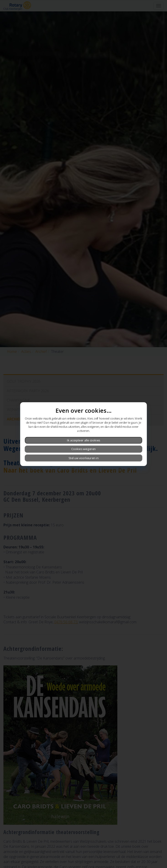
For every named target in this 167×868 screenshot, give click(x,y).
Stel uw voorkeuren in (84, 458)
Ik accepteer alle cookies (84, 440)
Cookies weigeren (83, 449)
